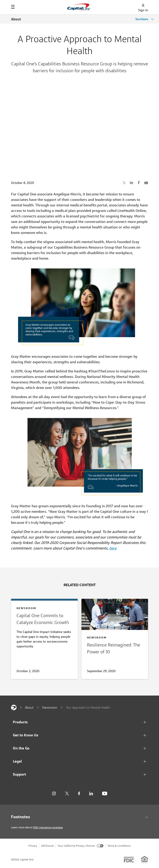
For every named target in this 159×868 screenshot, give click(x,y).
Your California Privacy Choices (81, 846)
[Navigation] (13, 7)
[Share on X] (124, 183)
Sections (142, 19)
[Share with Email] (146, 183)
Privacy (33, 846)
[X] (67, 793)
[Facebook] (79, 794)
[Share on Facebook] (139, 183)
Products (20, 722)
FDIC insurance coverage (48, 827)
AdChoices (47, 846)
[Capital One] (14, 707)
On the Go (21, 748)
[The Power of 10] (115, 649)
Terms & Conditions (119, 846)
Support (19, 774)
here (113, 548)
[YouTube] (105, 794)
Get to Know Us (26, 735)
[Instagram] (54, 794)
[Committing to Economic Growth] (44, 630)
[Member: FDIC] (129, 860)
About (16, 19)
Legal (17, 761)
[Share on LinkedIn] (131, 183)
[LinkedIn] (91, 794)
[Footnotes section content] (79, 817)
